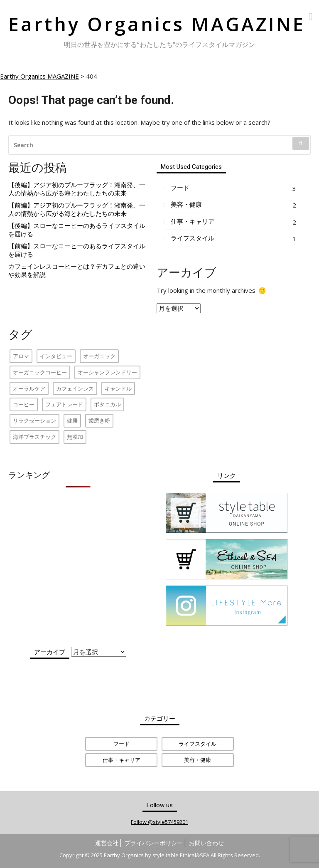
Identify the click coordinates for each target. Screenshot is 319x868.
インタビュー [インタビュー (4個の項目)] (56, 356)
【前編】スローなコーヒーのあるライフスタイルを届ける (77, 250)
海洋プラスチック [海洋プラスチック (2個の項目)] (34, 437)
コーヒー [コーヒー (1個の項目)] (24, 404)
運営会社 (107, 843)
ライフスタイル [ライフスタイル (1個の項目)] (198, 744)
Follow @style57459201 (159, 822)
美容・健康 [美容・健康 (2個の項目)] (198, 760)
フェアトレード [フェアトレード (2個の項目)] (64, 404)
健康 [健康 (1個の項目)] (72, 420)
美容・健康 (186, 204)
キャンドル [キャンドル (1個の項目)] (118, 388)
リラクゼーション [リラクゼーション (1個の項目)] (34, 420)
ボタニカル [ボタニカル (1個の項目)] (107, 404)
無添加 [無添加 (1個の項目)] (75, 437)
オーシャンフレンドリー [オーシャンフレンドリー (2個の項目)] (107, 372)
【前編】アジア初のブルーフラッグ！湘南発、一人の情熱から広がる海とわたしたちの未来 (77, 209)
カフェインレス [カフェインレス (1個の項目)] (75, 388)
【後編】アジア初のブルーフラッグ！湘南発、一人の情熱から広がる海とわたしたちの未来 (77, 189)
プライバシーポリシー (154, 843)
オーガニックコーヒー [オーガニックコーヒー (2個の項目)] (40, 372)
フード (180, 188)
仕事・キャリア (193, 221)
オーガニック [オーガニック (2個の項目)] (99, 356)
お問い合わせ (206, 843)
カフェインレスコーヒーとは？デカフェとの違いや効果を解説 (77, 271)
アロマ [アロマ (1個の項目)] (21, 356)
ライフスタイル (193, 238)
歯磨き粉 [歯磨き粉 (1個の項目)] (99, 420)
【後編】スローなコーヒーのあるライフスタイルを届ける (77, 230)
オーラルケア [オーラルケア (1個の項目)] (29, 388)
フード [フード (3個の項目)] (121, 744)
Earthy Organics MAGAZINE (157, 24)
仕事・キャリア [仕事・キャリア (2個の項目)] (121, 760)
